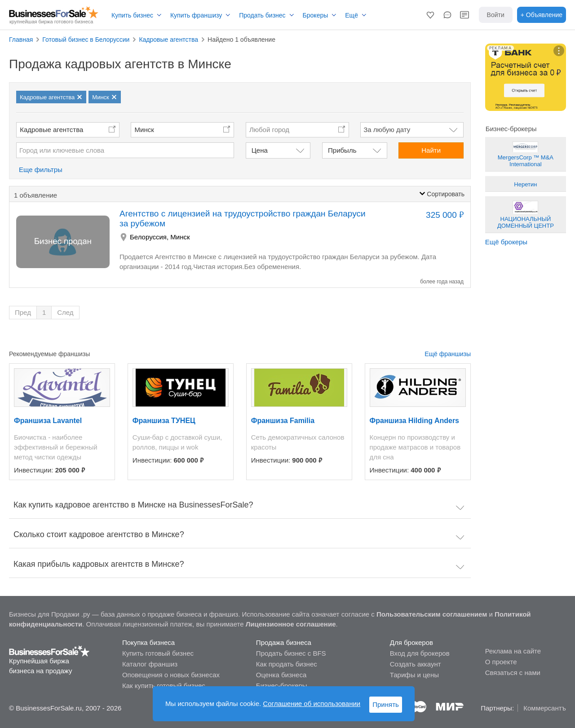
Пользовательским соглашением (432, 614)
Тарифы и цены (414, 675)
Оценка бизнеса (281, 675)
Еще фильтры (41, 170)
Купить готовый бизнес (158, 653)
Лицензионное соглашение (291, 624)
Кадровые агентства (51, 130)
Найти (431, 150)
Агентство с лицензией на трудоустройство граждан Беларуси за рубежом (243, 218)
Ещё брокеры (506, 242)
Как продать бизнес (287, 664)
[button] (430, 15)
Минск (144, 130)
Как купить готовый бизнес (164, 686)
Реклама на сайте (513, 651)
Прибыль (342, 150)
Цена (260, 150)
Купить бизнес (132, 15)
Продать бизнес (262, 15)
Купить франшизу (196, 15)
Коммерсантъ (545, 708)
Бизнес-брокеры (282, 686)
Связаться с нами (513, 673)
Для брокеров (411, 642)
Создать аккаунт (416, 664)
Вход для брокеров (420, 653)
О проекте (501, 662)
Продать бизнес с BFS (291, 653)
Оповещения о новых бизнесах (171, 675)
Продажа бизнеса (284, 642)
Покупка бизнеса (148, 642)
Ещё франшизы (448, 354)
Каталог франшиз (150, 664)
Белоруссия (148, 237)
